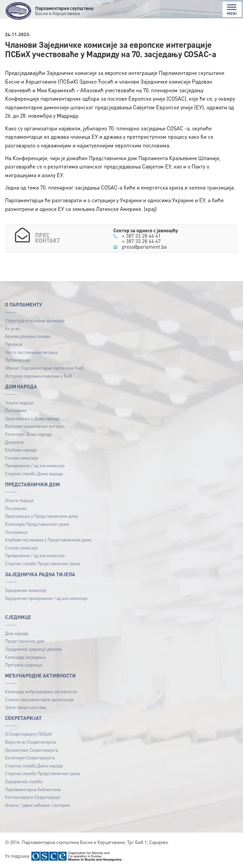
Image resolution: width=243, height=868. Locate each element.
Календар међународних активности (41, 691)
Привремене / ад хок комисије (35, 465)
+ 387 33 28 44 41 (141, 236)
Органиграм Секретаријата (32, 750)
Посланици (16, 532)
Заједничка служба (24, 781)
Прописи (14, 344)
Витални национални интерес (35, 426)
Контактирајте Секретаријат (33, 797)
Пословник (16, 410)
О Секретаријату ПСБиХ (28, 734)
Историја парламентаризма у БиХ (38, 376)
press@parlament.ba (144, 247)
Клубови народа (21, 450)
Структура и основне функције (35, 320)
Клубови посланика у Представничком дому (48, 540)
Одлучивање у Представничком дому (42, 516)
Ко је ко (12, 328)
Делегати (14, 442)
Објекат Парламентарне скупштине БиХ (44, 368)
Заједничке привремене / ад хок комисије (46, 598)
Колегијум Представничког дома (37, 524)
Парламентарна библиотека (33, 789)
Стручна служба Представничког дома (43, 563)
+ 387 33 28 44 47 (141, 241)
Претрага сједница (24, 665)
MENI (232, 10)
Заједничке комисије (26, 590)
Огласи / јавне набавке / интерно (37, 805)
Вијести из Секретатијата (30, 742)
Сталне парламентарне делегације (39, 699)
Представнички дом (25, 641)
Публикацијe (18, 360)
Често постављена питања (31, 352)
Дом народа (17, 633)
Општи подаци (19, 403)
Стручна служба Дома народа (34, 473)
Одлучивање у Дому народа (32, 418)
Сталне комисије (22, 458)
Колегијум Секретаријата (30, 758)
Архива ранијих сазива (28, 336)
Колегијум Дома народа (28, 434)
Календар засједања (25, 657)
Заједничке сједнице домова (33, 649)
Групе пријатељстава (26, 707)
